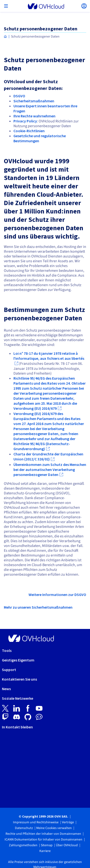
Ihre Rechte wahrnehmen (34, 116)
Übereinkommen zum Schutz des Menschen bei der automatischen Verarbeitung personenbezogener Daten (50, 469)
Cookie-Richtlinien (29, 131)
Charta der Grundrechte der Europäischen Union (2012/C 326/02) (48, 456)
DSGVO (19, 96)
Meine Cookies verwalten (54, 828)
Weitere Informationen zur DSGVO (57, 595)
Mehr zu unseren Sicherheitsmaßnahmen (38, 607)
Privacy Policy (25, 121)
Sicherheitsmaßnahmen (34, 101)
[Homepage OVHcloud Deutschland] (5, 37)
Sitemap (47, 845)
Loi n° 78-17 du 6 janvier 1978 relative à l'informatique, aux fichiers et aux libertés (49, 356)
